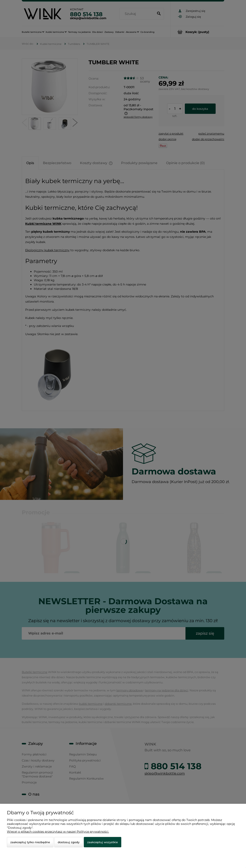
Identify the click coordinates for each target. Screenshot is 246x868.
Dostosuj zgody (69, 842)
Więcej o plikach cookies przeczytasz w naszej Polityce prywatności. (58, 832)
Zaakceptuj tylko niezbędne (30, 842)
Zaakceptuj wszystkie (103, 842)
